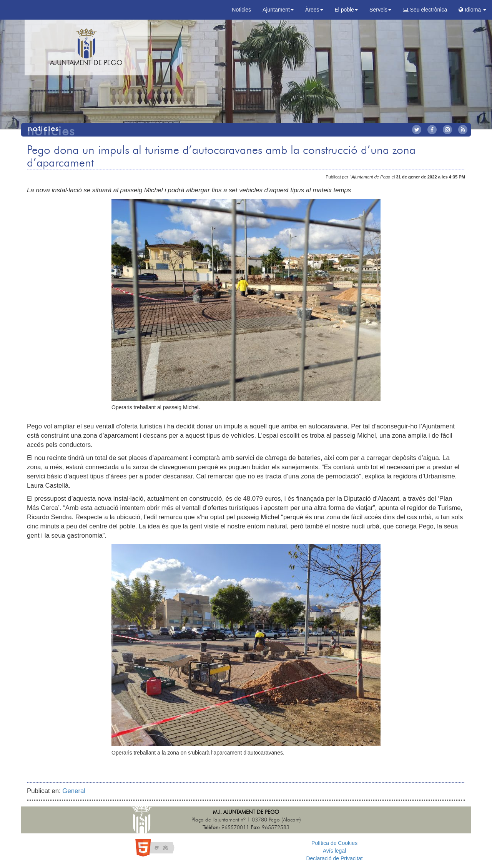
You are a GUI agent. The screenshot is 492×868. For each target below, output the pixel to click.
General (74, 791)
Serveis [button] (380, 10)
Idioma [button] (472, 10)
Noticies (241, 10)
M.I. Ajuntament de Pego (246, 812)
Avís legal (334, 851)
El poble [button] (347, 10)
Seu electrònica (425, 10)
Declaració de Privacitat (334, 858)
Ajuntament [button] (278, 10)
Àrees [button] (314, 10)
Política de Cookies (334, 843)
